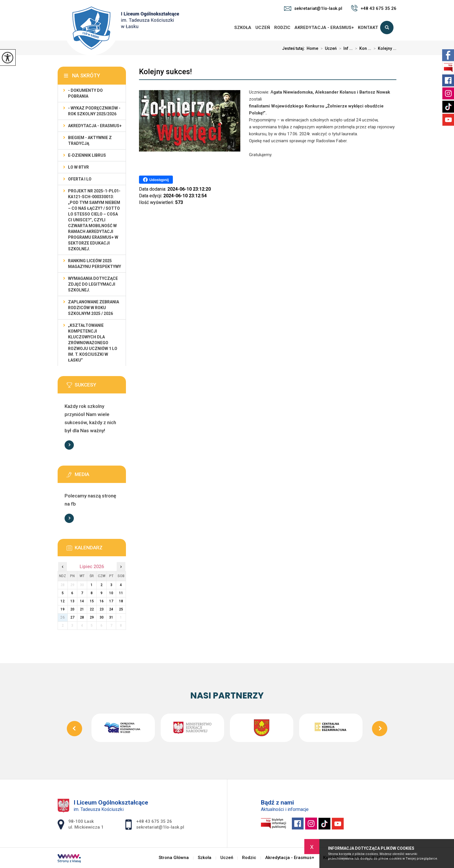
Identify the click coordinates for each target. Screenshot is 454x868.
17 (111, 601)
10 (111, 593)
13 (72, 601)
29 (92, 617)
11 (121, 593)
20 (72, 609)
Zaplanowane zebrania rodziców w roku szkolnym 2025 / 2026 (94, 308)
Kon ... (362, 48)
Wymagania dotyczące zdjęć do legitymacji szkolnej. (93, 284)
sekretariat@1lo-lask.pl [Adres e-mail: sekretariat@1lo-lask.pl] (160, 827)
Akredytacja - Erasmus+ (324, 28)
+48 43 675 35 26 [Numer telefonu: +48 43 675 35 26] (154, 821)
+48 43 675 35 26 (374, 8)
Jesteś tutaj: (294, 48)
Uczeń (263, 28)
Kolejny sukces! (165, 72)
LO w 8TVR (78, 167)
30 (102, 617)
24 (111, 609)
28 (82, 617)
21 (82, 609)
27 (72, 617)
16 (102, 601)
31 (111, 617)
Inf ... (345, 48)
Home (312, 48)
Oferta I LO (80, 179)
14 (82, 601)
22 (92, 609)
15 (92, 601)
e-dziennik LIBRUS (87, 155)
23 (102, 609)
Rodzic (282, 28)
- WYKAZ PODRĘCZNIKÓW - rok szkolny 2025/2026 (94, 111)
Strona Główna (226, 28)
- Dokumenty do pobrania (85, 93)
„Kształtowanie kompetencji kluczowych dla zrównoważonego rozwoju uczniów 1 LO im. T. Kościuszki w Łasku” (93, 343)
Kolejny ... (384, 48)
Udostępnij (156, 180)
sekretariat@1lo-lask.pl (313, 8)
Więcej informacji (69, 445)
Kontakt (368, 28)
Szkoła (243, 28)
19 (63, 609)
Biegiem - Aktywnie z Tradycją (90, 141)
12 (63, 601)
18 (121, 601)
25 (121, 609)
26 (63, 617)
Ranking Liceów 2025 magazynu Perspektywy (95, 264)
